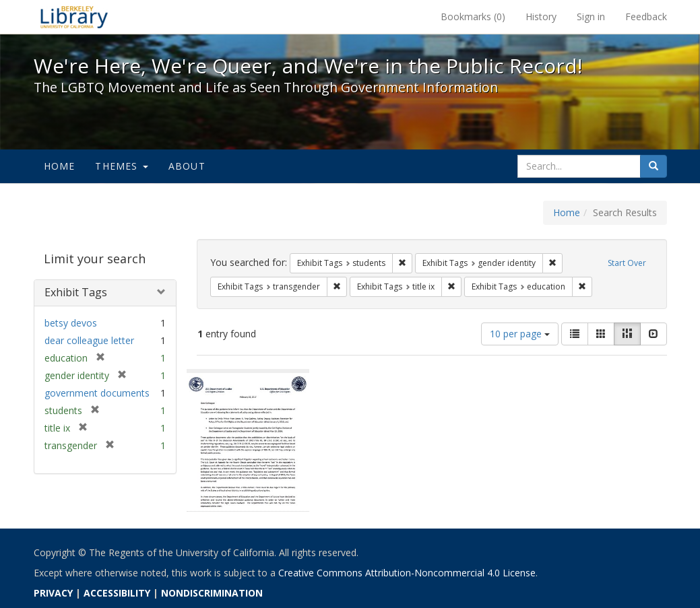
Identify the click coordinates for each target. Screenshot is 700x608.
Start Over (627, 263)
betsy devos (71, 323)
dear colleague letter (89, 340)
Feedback (646, 16)
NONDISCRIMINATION (212, 593)
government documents (97, 393)
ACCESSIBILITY (117, 593)
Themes (121, 166)
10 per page (520, 334)
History (541, 16)
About (187, 166)
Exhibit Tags (76, 292)
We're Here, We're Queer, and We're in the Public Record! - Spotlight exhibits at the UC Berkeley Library (74, 17)
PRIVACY (53, 593)
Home (60, 166)
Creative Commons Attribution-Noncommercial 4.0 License (407, 573)
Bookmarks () (473, 16)
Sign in (591, 16)
